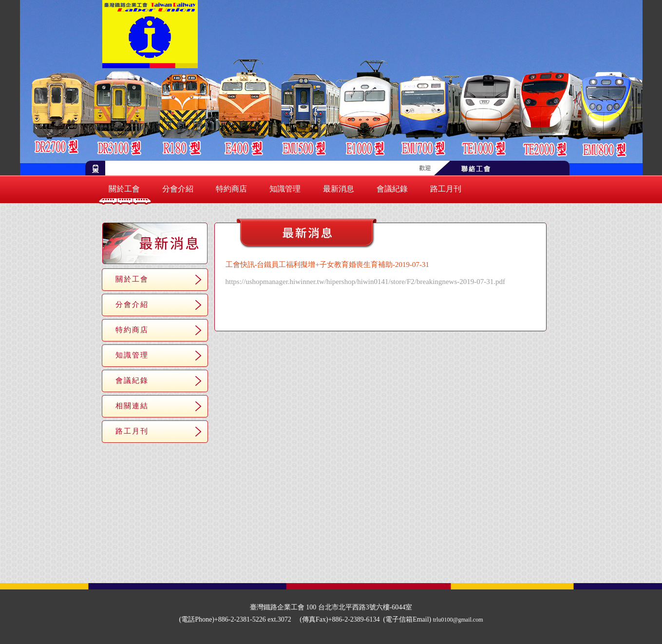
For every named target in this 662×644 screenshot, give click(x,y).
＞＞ (415, 315)
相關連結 (132, 406)
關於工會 (124, 189)
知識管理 (285, 189)
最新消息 (339, 189)
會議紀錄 (392, 189)
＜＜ (346, 315)
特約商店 (231, 189)
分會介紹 (178, 189)
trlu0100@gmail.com (458, 620)
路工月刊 (446, 189)
